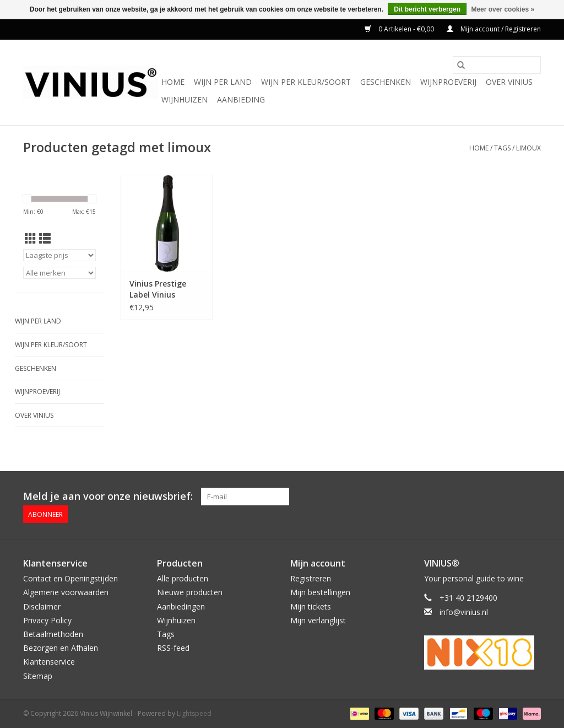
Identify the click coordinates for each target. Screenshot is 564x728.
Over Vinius (509, 82)
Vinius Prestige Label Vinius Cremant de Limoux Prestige (160, 289)
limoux (528, 148)
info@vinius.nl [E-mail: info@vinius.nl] (464, 612)
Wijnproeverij (448, 82)
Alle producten (183, 578)
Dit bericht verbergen (427, 9)
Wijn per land (223, 82)
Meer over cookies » (503, 9)
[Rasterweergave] (31, 239)
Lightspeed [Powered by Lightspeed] (194, 713)
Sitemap (38, 676)
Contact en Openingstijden (70, 578)
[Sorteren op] (59, 255)
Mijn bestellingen (320, 592)
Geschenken (386, 82)
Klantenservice (49, 662)
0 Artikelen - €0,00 (400, 29)
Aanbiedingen (181, 606)
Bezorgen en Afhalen (61, 648)
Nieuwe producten (190, 592)
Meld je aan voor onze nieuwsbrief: (108, 496)
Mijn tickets (311, 606)
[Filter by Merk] (59, 273)
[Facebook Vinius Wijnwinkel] (492, 497)
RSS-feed (173, 648)
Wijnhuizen (185, 99)
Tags (502, 148)
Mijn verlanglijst (318, 620)
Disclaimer (42, 606)
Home (173, 82)
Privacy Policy (47, 620)
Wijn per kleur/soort (306, 82)
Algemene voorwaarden (66, 592)
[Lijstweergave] (45, 239)
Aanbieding (241, 99)
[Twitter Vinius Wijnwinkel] (512, 497)
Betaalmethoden (53, 634)
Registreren (311, 578)
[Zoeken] (497, 65)
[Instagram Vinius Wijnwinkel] (532, 497)
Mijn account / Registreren (494, 29)
